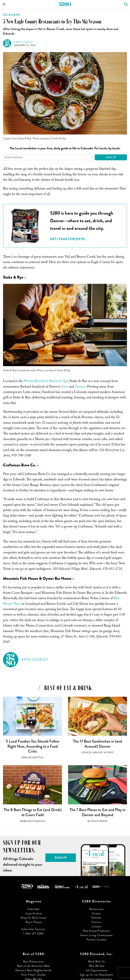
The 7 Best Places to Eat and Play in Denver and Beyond (97, 812)
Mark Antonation (33, 821)
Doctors (96, 922)
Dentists (96, 918)
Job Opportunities (96, 970)
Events (96, 913)
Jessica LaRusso (92, 752)
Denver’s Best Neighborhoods (34, 970)
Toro (65, 387)
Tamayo (80, 387)
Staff (110, 752)
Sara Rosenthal (32, 758)
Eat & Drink (12, 15)
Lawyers (97, 926)
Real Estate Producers (96, 931)
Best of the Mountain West (34, 966)
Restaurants (96, 909)
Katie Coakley (24, 42)
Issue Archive (34, 913)
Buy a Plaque (34, 922)
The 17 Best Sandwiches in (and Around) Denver (97, 744)
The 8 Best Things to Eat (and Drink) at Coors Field (33, 812)
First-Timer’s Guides (34, 975)
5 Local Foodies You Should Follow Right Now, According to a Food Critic (33, 746)
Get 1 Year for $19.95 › (68, 239)
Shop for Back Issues (34, 918)
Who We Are (97, 966)
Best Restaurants (34, 962)
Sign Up (111, 157)
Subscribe (34, 909)
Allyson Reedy (98, 821)
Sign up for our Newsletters (96, 975)
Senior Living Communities (96, 935)
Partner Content (96, 940)
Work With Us (96, 962)
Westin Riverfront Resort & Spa (46, 382)
